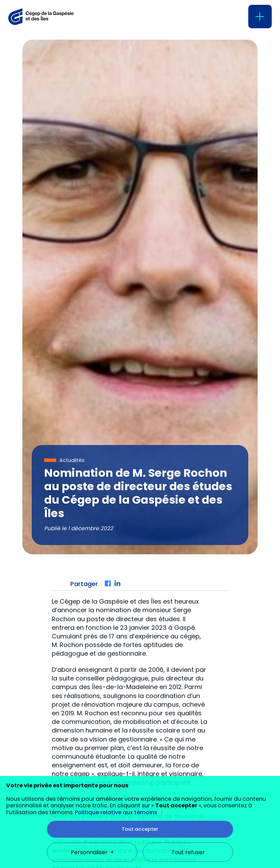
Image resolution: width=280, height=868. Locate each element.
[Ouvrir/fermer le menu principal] (260, 17)
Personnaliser (92, 794)
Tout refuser (188, 794)
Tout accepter (140, 771)
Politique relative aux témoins (116, 754)
